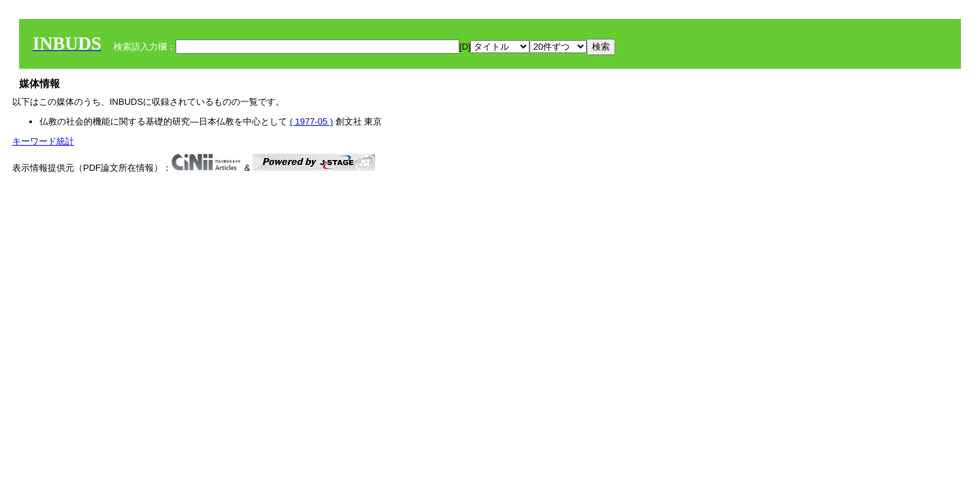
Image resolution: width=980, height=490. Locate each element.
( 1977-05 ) (312, 121)
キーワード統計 (43, 141)
